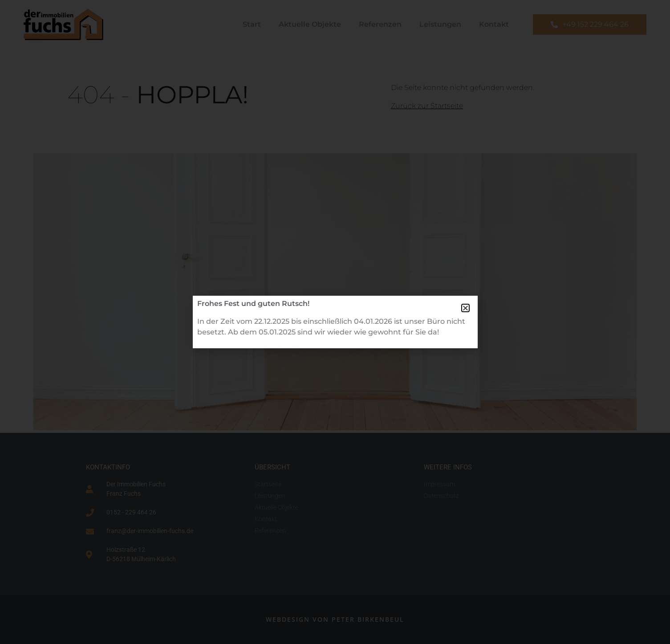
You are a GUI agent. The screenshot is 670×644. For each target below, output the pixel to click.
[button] (465, 308)
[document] (335, 322)
